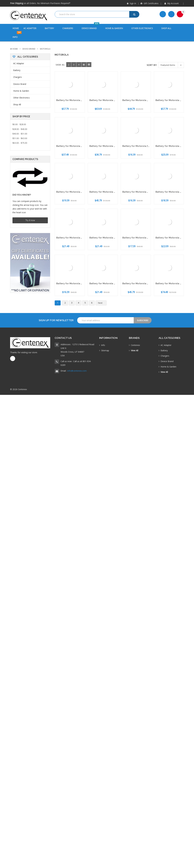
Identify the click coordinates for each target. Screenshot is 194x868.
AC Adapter (32, 28)
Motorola (45, 49)
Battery (51, 28)
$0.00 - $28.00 (19, 124)
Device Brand (91, 27)
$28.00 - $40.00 (20, 129)
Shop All (166, 28)
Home (16, 28)
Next (102, 303)
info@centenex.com (77, 371)
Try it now (30, 220)
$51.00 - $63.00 (20, 138)
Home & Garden (116, 28)
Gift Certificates (150, 3)
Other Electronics (144, 28)
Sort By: (152, 65)
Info (17, 36)
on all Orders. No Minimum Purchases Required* (40, 3)
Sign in (132, 3)
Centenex (135, 345)
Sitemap (105, 350)
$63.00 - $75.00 (20, 143)
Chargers (70, 28)
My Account (173, 3)
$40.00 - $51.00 (20, 134)
